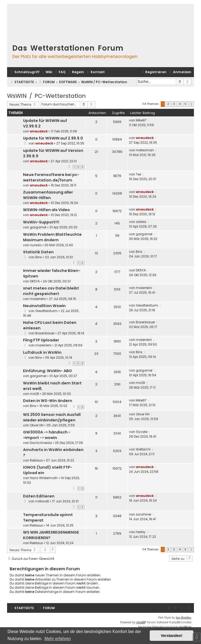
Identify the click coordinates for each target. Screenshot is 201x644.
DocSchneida (41, 443)
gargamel (38, 227)
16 (96, 468)
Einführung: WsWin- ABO (48, 371)
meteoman (145, 150)
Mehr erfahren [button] (58, 639)
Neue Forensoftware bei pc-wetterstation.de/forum (51, 177)
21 (96, 152)
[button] (191, 104)
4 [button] (180, 104)
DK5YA (35, 281)
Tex (138, 174)
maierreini (38, 299)
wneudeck (39, 131)
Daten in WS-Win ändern (48, 401)
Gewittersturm (46, 311)
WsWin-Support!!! (41, 222)
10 (96, 402)
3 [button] (174, 104)
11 (96, 497)
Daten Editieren (39, 496)
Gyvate (142, 432)
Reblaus (36, 460)
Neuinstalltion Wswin (44, 306)
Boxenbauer (45, 333)
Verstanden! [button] (172, 636)
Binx (39, 257)
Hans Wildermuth (44, 478)
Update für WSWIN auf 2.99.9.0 (53, 138)
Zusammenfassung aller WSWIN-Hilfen (48, 195)
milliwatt (42, 501)
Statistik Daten (38, 252)
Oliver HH (37, 425)
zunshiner (144, 514)
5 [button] (185, 104)
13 (96, 253)
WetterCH (143, 449)
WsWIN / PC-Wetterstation (46, 96)
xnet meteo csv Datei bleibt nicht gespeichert (51, 291)
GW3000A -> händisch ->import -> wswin (47, 435)
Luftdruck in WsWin (42, 352)
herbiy (141, 532)
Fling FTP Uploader (41, 340)
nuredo (36, 245)
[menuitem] (46, 72)
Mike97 (141, 120)
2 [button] (168, 104)
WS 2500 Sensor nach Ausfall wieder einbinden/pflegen (52, 417)
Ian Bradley (184, 618)
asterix (141, 222)
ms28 (34, 394)
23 (96, 354)
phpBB (141, 622)
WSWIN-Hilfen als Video (46, 210)
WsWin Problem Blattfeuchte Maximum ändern (52, 237)
